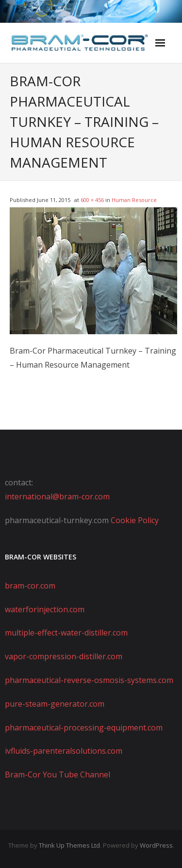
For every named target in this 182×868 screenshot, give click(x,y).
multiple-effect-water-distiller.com (66, 633)
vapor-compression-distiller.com (64, 656)
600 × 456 (92, 200)
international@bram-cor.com (57, 496)
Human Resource (134, 200)
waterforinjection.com (45, 609)
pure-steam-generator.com (55, 704)
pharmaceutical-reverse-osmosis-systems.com (89, 680)
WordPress (156, 845)
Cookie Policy (135, 520)
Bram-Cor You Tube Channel (58, 775)
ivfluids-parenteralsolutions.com (64, 751)
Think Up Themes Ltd (69, 845)
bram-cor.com (30, 586)
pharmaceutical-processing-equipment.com (84, 728)
